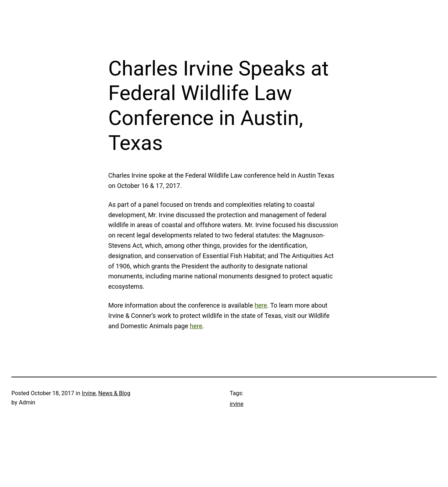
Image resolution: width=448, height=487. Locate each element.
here (261, 305)
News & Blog (114, 393)
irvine (236, 404)
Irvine (89, 393)
